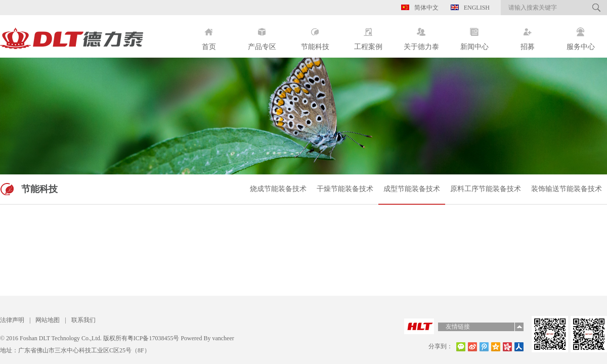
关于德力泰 (421, 35)
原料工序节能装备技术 (486, 189)
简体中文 (420, 8)
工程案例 (368, 35)
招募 (527, 35)
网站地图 (48, 320)
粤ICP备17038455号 (154, 338)
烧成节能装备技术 (278, 189)
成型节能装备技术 (412, 189)
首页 (209, 35)
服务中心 (580, 35)
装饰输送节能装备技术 (567, 189)
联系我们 (83, 320)
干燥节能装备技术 (345, 189)
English (470, 8)
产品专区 (262, 35)
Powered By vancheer (206, 338)
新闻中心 (474, 35)
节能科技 (315, 35)
